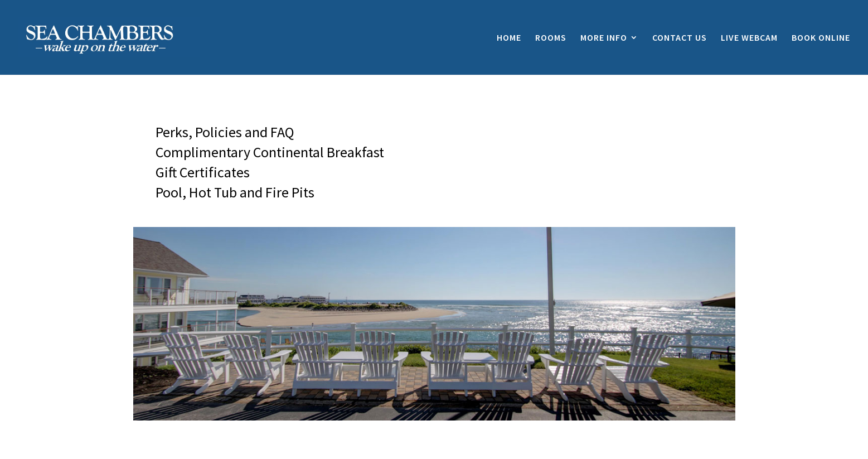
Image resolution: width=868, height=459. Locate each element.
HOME (509, 38)
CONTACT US (680, 38)
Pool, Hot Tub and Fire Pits (235, 192)
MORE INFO (604, 38)
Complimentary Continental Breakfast (270, 152)
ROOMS (551, 38)
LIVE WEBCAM (749, 38)
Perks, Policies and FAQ (225, 132)
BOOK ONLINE (821, 38)
